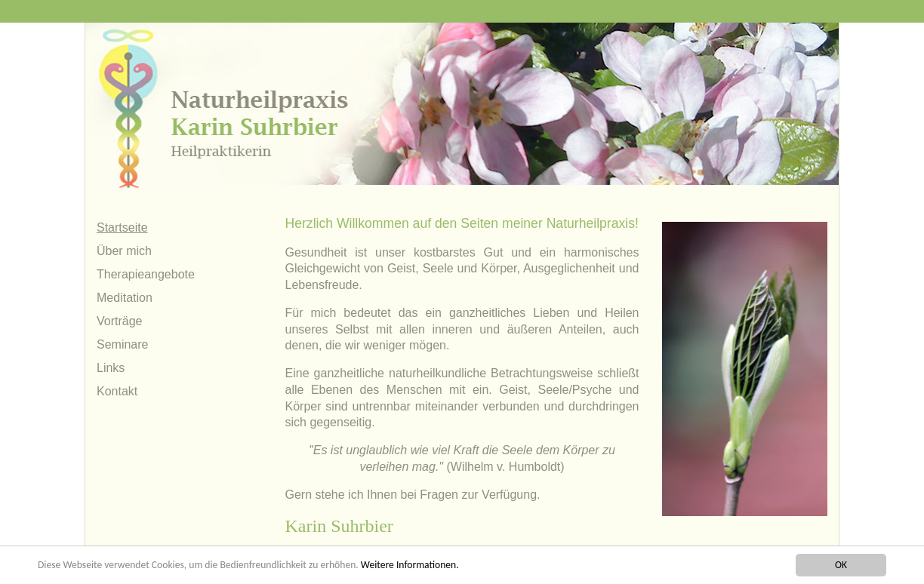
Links (111, 368)
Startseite (122, 227)
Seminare (122, 344)
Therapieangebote (146, 274)
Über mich (124, 251)
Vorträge (119, 321)
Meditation (125, 298)
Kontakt (117, 391)
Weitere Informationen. (410, 565)
